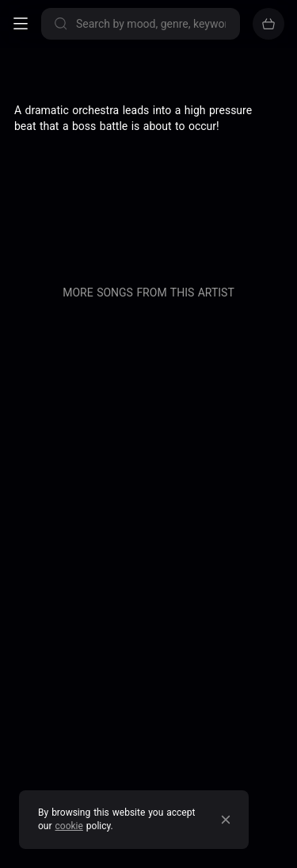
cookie (69, 826)
